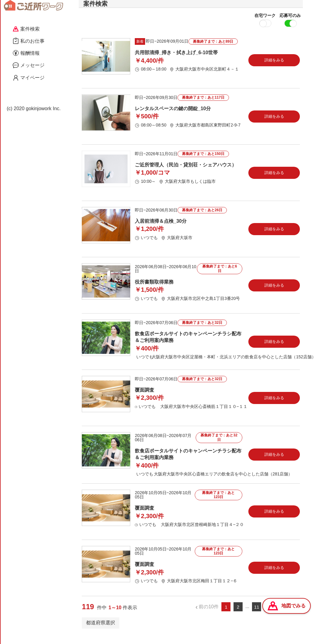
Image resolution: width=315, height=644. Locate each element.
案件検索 (26, 29)
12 (269, 616)
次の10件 (286, 615)
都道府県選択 (101, 631)
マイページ (29, 78)
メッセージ (29, 65)
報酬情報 (26, 53)
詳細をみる (274, 69)
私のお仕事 (29, 41)
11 (257, 616)
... (247, 615)
